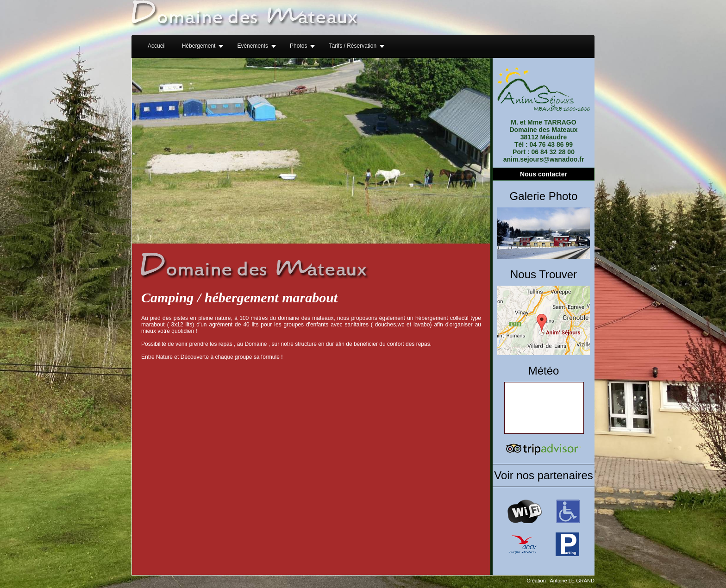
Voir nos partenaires (543, 475)
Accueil (157, 46)
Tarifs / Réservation (353, 46)
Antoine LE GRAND (572, 581)
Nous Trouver (544, 274)
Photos (298, 46)
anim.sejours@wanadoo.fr (544, 159)
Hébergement (199, 46)
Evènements (253, 46)
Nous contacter (544, 174)
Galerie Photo (544, 196)
